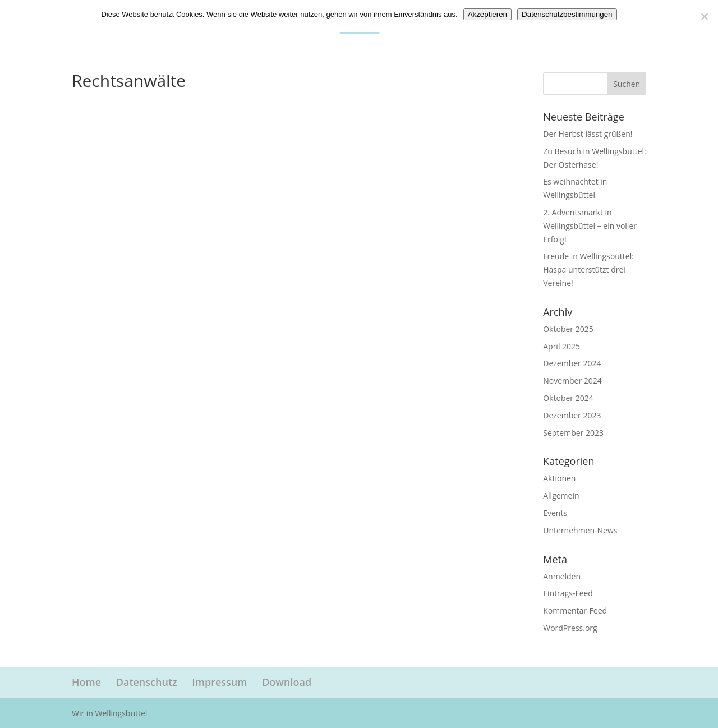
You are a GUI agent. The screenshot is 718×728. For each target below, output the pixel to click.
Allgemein (561, 496)
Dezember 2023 (572, 415)
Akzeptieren (487, 14)
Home (86, 682)
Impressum (219, 682)
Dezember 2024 (572, 363)
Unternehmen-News (580, 530)
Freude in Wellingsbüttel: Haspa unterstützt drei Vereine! (588, 269)
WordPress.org (570, 628)
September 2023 (573, 433)
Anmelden (562, 576)
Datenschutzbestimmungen (567, 14)
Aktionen (559, 478)
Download (287, 682)
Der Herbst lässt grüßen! (588, 134)
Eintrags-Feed (568, 593)
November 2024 (572, 381)
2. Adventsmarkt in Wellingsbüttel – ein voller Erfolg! (590, 226)
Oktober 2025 (568, 329)
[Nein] (704, 16)
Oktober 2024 (568, 398)
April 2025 (561, 346)
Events (555, 513)
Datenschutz (147, 682)
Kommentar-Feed (575, 610)
